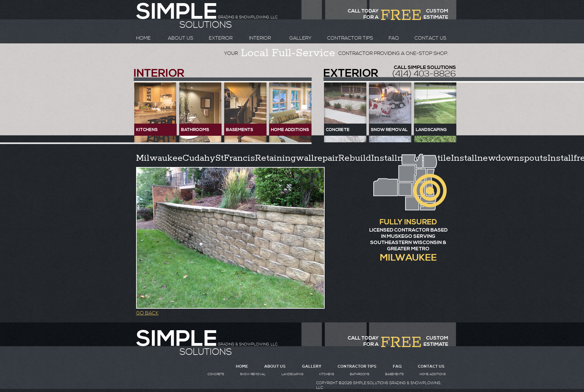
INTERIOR (260, 38)
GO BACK (147, 313)
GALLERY (300, 38)
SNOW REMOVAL (253, 374)
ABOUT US (181, 38)
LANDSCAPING (292, 374)
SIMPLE (177, 339)
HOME (143, 38)
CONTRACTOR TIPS (350, 38)
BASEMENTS (394, 374)
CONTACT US (430, 38)
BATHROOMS (360, 374)
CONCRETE (216, 374)
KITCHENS (327, 374)
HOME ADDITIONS (433, 374)
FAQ (394, 38)
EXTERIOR (221, 38)
